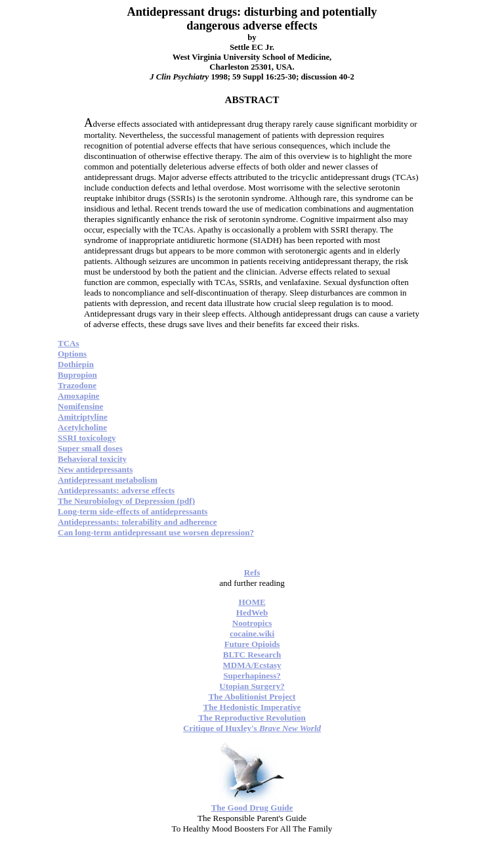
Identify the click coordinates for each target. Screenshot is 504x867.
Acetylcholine (82, 427)
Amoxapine (79, 396)
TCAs (69, 343)
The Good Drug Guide (252, 808)
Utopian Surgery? (252, 686)
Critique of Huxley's (252, 728)
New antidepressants (95, 469)
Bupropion (77, 375)
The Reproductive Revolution (252, 718)
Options (72, 354)
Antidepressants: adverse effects (116, 490)
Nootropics (252, 623)
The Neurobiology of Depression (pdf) (126, 501)
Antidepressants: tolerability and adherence (137, 522)
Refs (252, 572)
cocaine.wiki (252, 634)
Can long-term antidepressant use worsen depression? (156, 532)
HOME (252, 602)
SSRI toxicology (87, 438)
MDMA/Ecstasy (252, 665)
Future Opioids (252, 644)
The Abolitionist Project (252, 697)
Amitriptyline (83, 417)
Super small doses (90, 448)
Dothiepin (76, 364)
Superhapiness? (252, 676)
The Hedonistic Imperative (252, 707)
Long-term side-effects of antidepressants (133, 511)
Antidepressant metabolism (108, 480)
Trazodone (77, 385)
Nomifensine (80, 406)
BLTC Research (252, 655)
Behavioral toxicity (92, 459)
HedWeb (252, 612)
